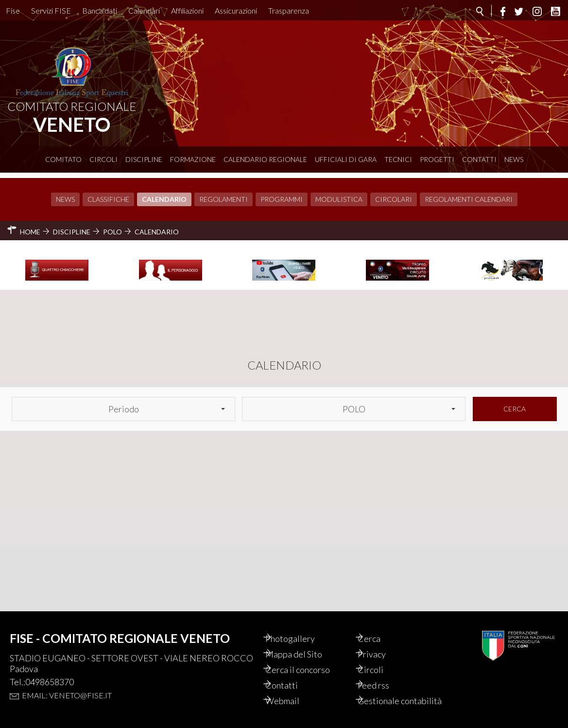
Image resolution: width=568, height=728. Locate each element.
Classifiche (108, 194)
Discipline (144, 159)
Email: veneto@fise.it (67, 684)
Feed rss (384, 675)
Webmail (293, 690)
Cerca (515, 403)
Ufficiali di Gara (346, 159)
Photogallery (300, 628)
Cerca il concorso (308, 659)
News (514, 159)
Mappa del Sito (304, 643)
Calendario (164, 194)
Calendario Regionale (265, 159)
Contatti (479, 159)
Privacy (382, 643)
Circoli (103, 159)
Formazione (193, 159)
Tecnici (398, 159)
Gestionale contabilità (389, 695)
